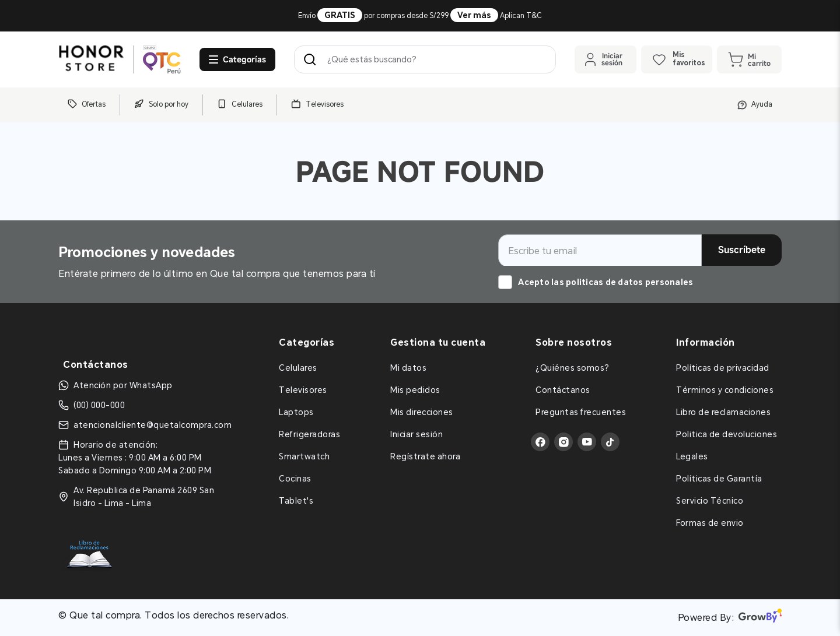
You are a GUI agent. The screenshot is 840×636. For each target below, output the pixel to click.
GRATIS (340, 15)
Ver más (474, 15)
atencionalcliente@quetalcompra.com (153, 425)
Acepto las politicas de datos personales (605, 282)
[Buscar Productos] (312, 59)
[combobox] (425, 59)
